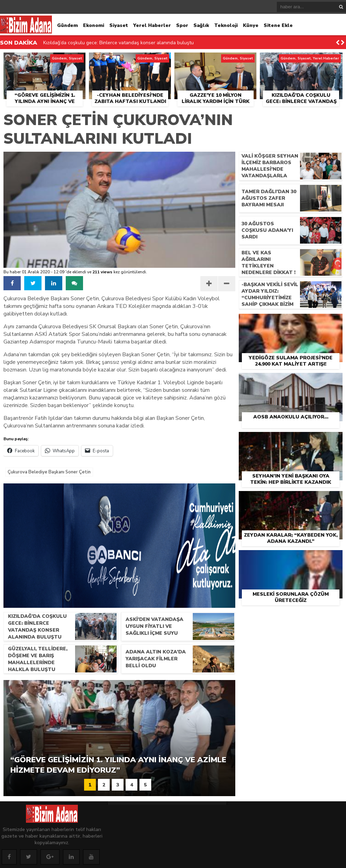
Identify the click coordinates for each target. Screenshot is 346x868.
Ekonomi (94, 25)
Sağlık (201, 25)
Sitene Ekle (278, 25)
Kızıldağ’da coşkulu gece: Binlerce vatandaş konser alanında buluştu (119, 43)
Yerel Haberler (152, 25)
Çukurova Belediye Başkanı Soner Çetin (49, 472)
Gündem (67, 25)
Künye (251, 25)
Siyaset (119, 25)
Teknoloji (226, 25)
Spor (182, 25)
